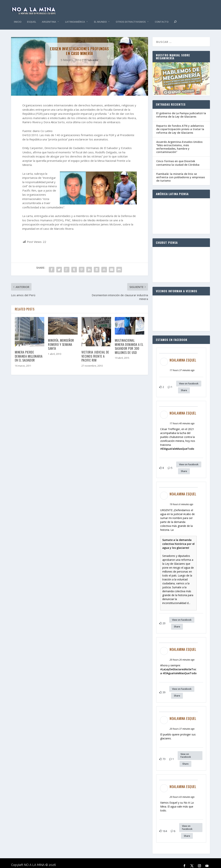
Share (184, 385)
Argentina (49, 16)
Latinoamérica (75, 16)
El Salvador (91, 54)
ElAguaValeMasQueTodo (178, 443)
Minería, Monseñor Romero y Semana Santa (61, 339)
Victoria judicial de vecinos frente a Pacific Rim (95, 350)
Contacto (162, 16)
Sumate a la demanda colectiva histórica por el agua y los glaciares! (178, 538)
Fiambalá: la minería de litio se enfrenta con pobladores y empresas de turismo (181, 172)
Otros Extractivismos (131, 16)
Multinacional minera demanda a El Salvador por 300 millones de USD (129, 341)
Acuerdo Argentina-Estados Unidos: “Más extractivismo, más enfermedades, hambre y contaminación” (180, 141)
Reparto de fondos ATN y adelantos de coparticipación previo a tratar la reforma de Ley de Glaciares (180, 123)
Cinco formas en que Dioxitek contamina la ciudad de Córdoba (178, 157)
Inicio (18, 16)
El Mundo (100, 16)
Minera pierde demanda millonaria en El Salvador (29, 350)
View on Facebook (189, 378)
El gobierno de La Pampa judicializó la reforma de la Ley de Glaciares (181, 109)
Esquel (32, 16)
